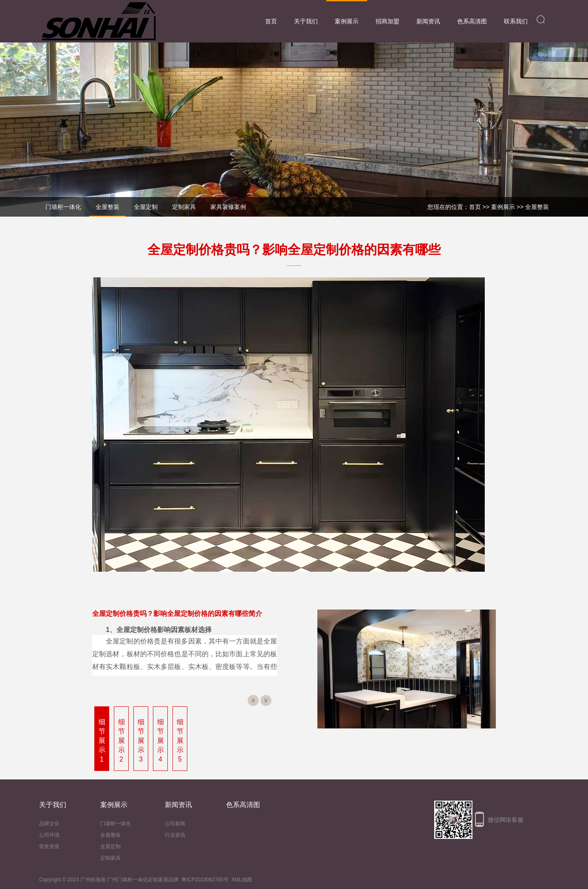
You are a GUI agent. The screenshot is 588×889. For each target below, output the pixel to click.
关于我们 (306, 21)
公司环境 (49, 835)
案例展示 (347, 21)
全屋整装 (537, 207)
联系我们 (516, 21)
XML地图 (242, 880)
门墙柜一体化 (116, 824)
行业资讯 (175, 835)
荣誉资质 (49, 847)
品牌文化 (49, 824)
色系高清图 (472, 21)
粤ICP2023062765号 (205, 880)
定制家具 (110, 858)
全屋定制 (110, 847)
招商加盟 (387, 21)
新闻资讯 (428, 21)
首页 (271, 21)
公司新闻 (175, 824)
